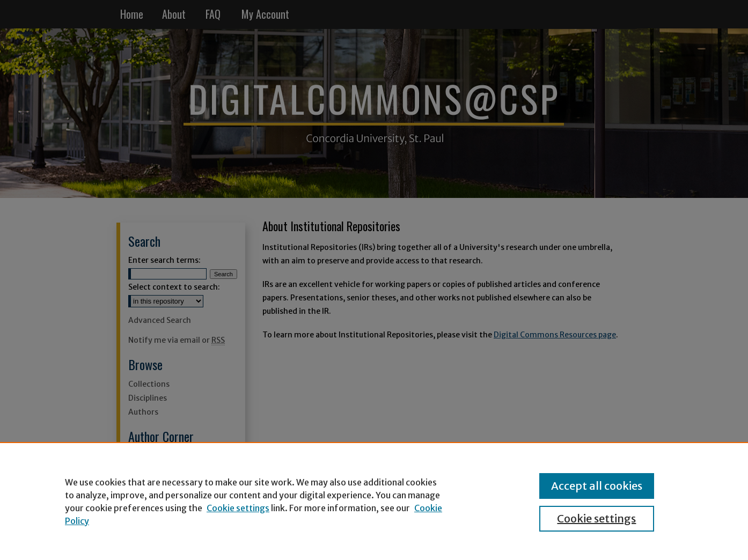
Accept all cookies (597, 486)
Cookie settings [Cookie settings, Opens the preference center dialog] (596, 518)
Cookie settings (238, 508)
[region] (374, 501)
